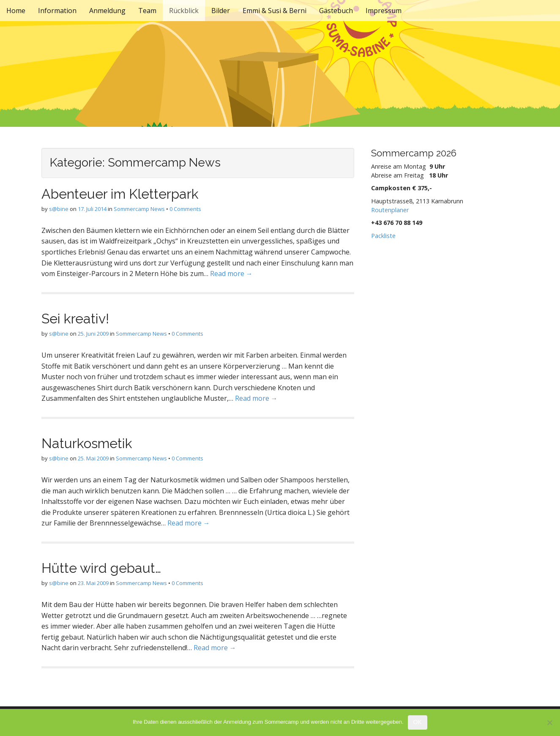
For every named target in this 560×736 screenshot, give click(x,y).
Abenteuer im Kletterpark (120, 194)
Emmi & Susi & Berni (275, 11)
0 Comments (185, 209)
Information (57, 11)
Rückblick (184, 11)
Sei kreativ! (75, 319)
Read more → (231, 274)
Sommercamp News (139, 209)
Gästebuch (336, 11)
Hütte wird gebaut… (101, 568)
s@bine (59, 209)
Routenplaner (390, 210)
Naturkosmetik (87, 443)
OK (418, 722)
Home (16, 11)
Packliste (383, 236)
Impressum (384, 11)
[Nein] (549, 722)
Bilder (221, 11)
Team (147, 11)
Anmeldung (107, 11)
